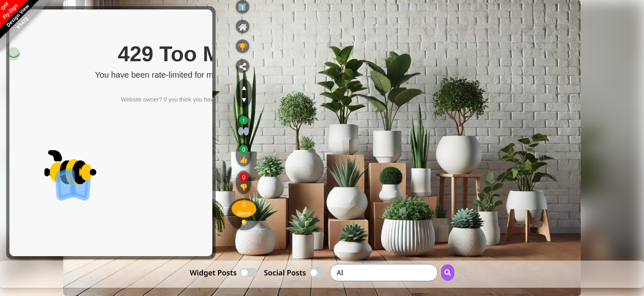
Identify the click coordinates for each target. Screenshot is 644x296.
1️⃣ (243, 7)
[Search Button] (448, 273)
